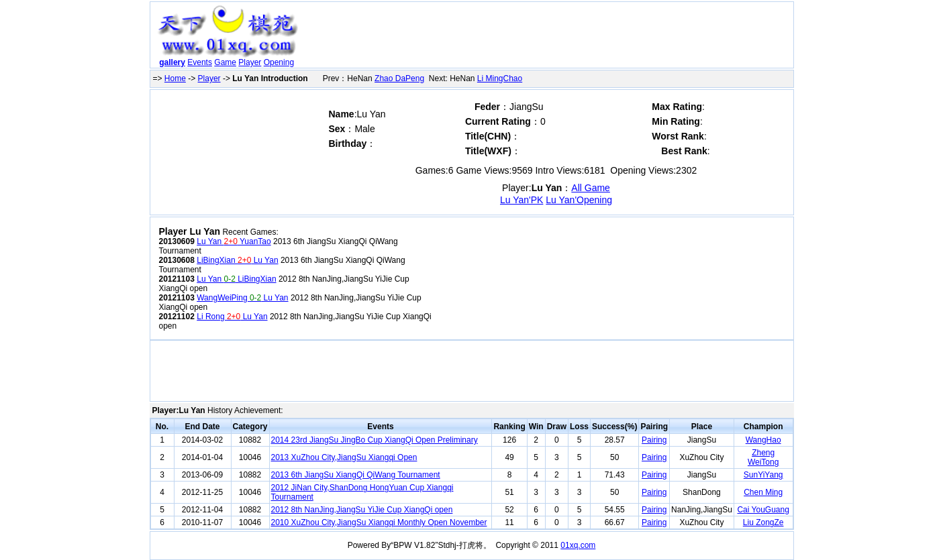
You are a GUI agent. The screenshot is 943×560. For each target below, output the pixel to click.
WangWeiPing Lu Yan (242, 298)
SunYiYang (763, 475)
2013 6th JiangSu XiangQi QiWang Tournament (356, 475)
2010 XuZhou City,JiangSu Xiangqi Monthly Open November (379, 522)
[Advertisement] (548, 38)
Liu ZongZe (763, 522)
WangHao (763, 440)
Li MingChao (500, 78)
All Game (591, 188)
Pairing (654, 440)
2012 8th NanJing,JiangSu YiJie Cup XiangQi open (362, 510)
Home (175, 78)
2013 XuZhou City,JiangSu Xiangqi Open (344, 457)
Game (225, 62)
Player (250, 62)
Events (200, 62)
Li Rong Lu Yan (232, 317)
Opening (279, 62)
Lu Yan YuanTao (234, 241)
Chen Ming (763, 492)
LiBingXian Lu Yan (237, 260)
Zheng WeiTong (763, 457)
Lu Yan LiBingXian (236, 279)
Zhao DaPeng (399, 78)
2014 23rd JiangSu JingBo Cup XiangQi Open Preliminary (375, 440)
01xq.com (578, 545)
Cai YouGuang (763, 510)
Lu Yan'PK (522, 200)
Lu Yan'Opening (579, 200)
